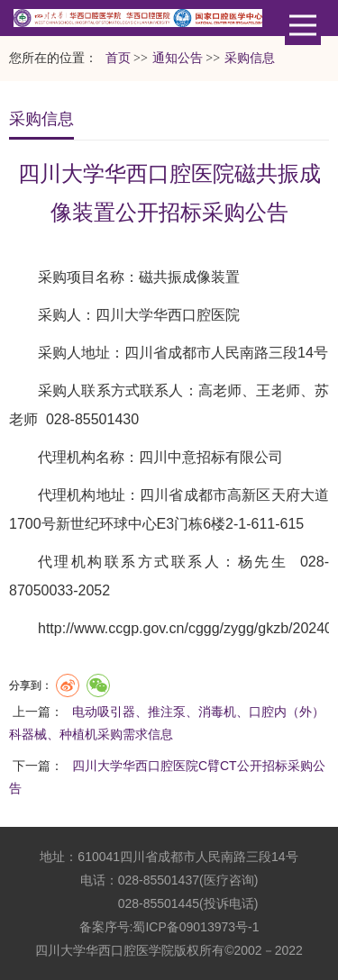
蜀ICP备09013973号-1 (196, 927)
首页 (118, 58)
